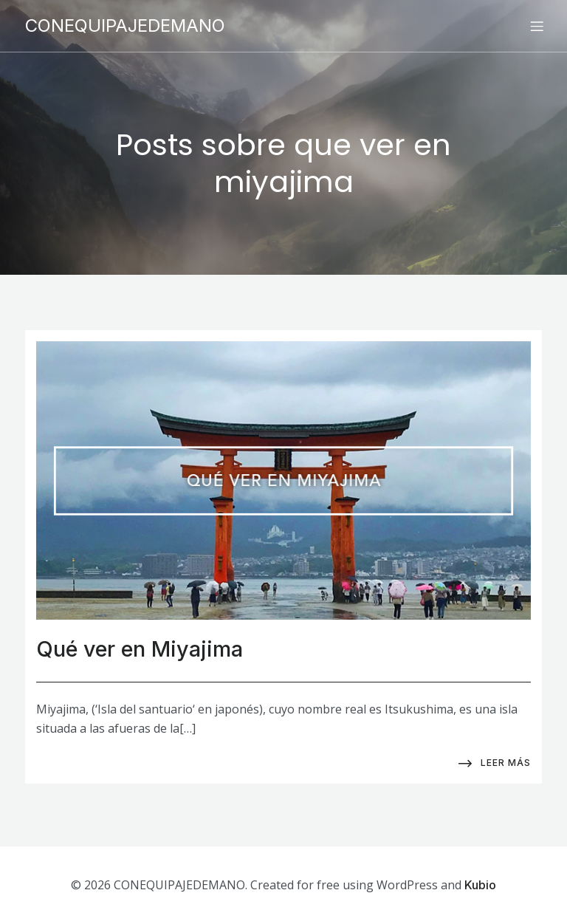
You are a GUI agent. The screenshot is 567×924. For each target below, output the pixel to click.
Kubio (480, 885)
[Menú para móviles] (537, 26)
